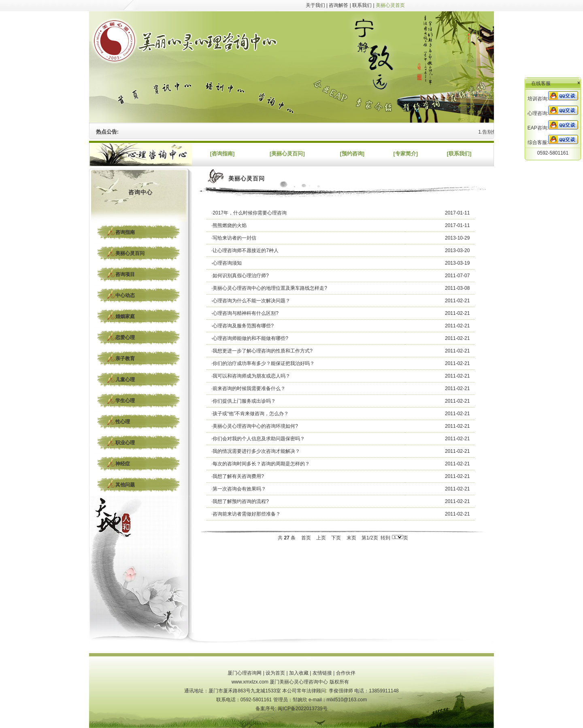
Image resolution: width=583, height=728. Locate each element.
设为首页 (275, 673)
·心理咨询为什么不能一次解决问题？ (251, 301)
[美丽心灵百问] (287, 154)
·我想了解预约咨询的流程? (240, 501)
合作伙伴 (346, 673)
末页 (351, 538)
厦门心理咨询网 (245, 673)
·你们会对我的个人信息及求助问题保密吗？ (258, 439)
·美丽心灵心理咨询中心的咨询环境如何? (255, 426)
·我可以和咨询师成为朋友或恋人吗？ (251, 376)
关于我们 (315, 5)
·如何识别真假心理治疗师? (240, 276)
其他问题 (125, 485)
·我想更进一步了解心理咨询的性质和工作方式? (262, 351)
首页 (306, 538)
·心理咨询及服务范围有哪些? (243, 326)
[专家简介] (406, 154)
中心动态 (125, 295)
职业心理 (125, 443)
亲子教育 (125, 359)
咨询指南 (125, 232)
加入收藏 (299, 673)
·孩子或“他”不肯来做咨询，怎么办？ (250, 414)
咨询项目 (125, 274)
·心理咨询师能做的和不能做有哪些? (250, 338)
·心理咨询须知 (227, 263)
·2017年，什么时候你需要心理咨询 (249, 213)
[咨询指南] (222, 154)
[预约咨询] (352, 154)
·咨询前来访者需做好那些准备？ (246, 514)
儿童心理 (125, 380)
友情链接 (322, 673)
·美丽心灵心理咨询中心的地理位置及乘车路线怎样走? (269, 288)
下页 (336, 538)
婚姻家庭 (125, 316)
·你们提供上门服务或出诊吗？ (244, 401)
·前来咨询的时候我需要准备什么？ (248, 388)
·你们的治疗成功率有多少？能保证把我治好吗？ (263, 363)
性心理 (123, 422)
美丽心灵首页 (390, 5)
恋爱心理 (125, 337)
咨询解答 (338, 5)
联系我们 (362, 5)
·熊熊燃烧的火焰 (229, 225)
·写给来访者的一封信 (234, 238)
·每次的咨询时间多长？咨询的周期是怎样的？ (261, 464)
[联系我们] (459, 154)
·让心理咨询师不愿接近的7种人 (245, 250)
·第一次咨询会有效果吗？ (239, 489)
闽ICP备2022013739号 (303, 709)
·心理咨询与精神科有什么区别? (245, 313)
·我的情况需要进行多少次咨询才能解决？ (256, 451)
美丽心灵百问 (130, 253)
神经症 (123, 464)
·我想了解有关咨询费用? (238, 476)
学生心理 (125, 401)
